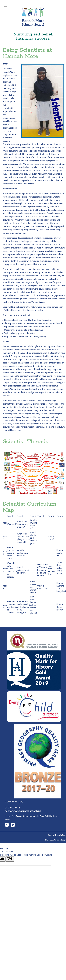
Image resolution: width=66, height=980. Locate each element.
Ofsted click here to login (57, 835)
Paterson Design (60, 840)
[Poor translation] (10, 859)
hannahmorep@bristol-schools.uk (23, 811)
